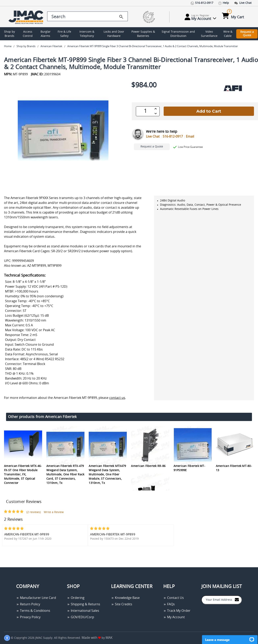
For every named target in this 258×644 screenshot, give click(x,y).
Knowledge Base (125, 598)
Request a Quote (247, 34)
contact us (117, 398)
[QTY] (145, 111)
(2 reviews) (34, 512)
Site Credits (122, 604)
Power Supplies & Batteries (143, 34)
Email (190, 137)
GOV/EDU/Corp (81, 617)
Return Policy (28, 604)
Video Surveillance (209, 34)
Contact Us (174, 598)
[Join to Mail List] (237, 600)
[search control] (87, 16)
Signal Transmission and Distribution (178, 34)
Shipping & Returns (84, 604)
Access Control (28, 34)
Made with (91, 638)
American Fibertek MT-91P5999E (189, 468)
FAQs (169, 604)
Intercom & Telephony (87, 34)
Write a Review (54, 512)
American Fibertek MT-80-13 (234, 468)
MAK (109, 638)
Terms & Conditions (33, 611)
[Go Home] (25, 17)
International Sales (83, 611)
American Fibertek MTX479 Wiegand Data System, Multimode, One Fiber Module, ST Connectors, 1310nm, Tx (107, 475)
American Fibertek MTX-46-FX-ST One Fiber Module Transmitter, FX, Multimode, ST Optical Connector (23, 475)
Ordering (76, 598)
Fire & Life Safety (64, 34)
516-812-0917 (173, 137)
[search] (121, 17)
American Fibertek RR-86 (148, 466)
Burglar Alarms (46, 34)
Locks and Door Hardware (114, 34)
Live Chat (153, 137)
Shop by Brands (9, 34)
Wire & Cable (228, 34)
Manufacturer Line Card (36, 598)
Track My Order (177, 611)
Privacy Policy (28, 617)
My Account (174, 617)
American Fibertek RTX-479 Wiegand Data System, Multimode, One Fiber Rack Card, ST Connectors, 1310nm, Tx (65, 475)
